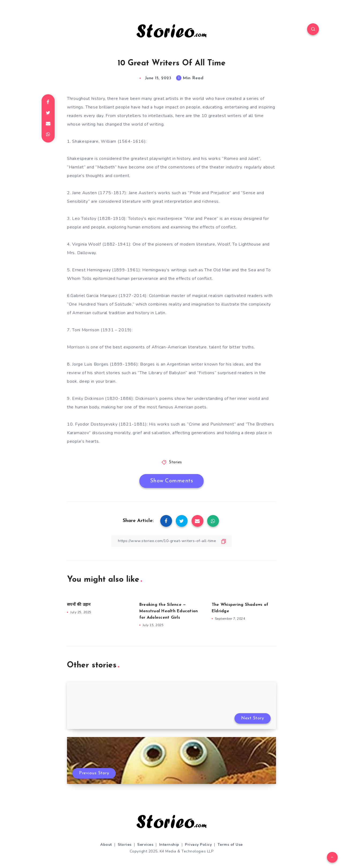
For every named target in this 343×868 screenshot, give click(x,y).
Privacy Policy (198, 845)
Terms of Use (230, 845)
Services (145, 845)
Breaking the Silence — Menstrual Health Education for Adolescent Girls (169, 611)
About (106, 845)
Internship (169, 845)
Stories (175, 462)
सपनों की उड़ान (79, 605)
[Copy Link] (171, 541)
